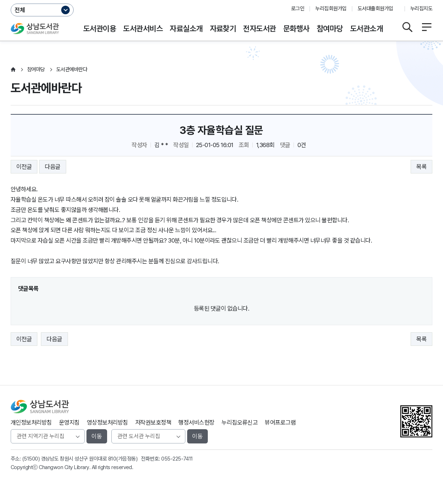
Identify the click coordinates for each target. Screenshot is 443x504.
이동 (97, 436)
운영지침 (69, 422)
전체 (20, 10)
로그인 (298, 9)
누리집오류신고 (240, 422)
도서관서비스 (143, 28)
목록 (421, 167)
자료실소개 (186, 28)
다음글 (52, 167)
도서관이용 (100, 28)
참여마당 (330, 28)
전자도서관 (259, 28)
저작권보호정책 (153, 422)
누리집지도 (421, 9)
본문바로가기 (221, 0)
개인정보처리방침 (31, 422)
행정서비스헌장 (196, 422)
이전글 (24, 167)
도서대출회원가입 (375, 9)
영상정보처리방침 (107, 422)
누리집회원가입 (331, 9)
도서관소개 (366, 28)
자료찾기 (223, 28)
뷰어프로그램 (280, 422)
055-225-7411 (177, 459)
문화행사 (296, 28)
